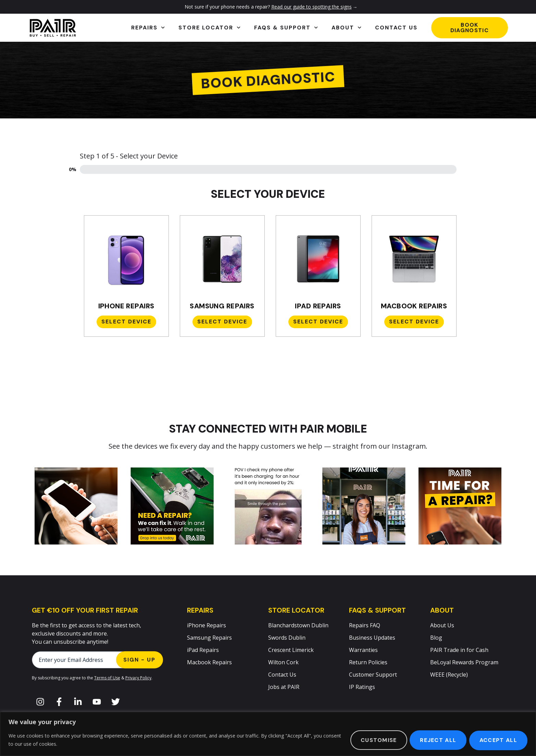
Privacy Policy (138, 678)
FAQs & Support (286, 28)
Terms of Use (107, 678)
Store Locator (209, 28)
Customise (375, 740)
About (346, 28)
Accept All (498, 740)
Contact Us (396, 28)
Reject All (436, 740)
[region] (268, 734)
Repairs (148, 28)
